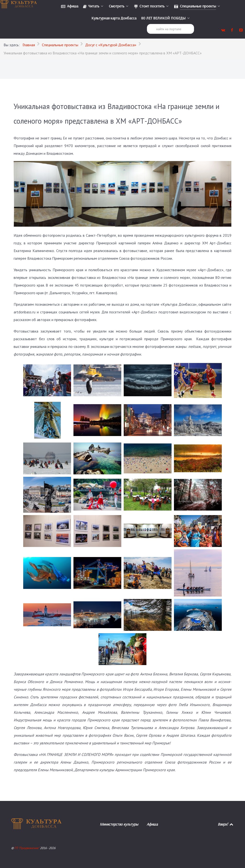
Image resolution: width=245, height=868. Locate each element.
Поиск (147, 24)
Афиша (152, 824)
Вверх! (226, 824)
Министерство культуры (119, 824)
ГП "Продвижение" (27, 848)
